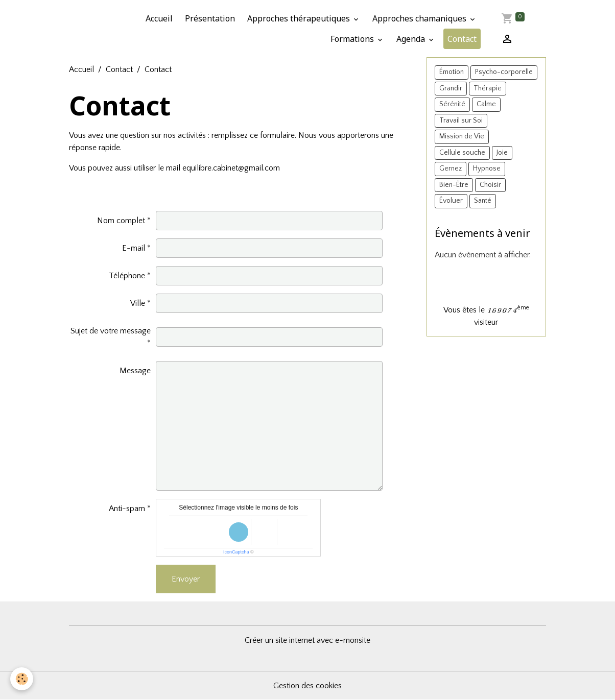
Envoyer (186, 579)
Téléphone (127, 276)
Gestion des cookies (307, 686)
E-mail (134, 248)
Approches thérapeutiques (300, 18)
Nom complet (121, 221)
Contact (462, 39)
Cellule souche (462, 153)
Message (135, 371)
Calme (486, 104)
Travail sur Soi (461, 120)
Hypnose (487, 168)
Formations (353, 39)
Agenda (412, 39)
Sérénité (452, 104)
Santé (483, 201)
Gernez (451, 168)
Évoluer (451, 201)
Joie (502, 153)
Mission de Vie (462, 136)
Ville (138, 303)
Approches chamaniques (420, 18)
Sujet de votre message (111, 331)
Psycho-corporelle (504, 72)
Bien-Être (454, 185)
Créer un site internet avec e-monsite (307, 640)
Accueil (159, 18)
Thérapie (488, 88)
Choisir (490, 185)
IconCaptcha (236, 552)
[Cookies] (22, 679)
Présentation (210, 18)
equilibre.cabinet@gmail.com (231, 168)
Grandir (451, 88)
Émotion (452, 72)
